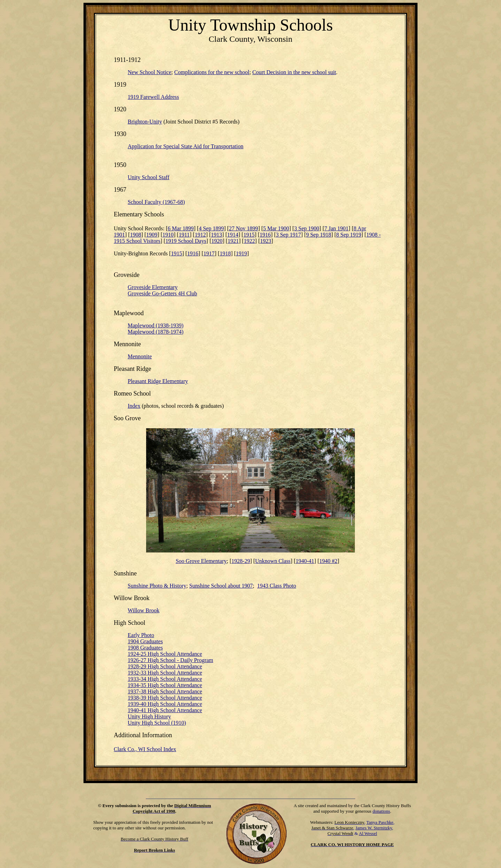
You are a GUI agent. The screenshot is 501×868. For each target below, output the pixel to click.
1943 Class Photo (277, 586)
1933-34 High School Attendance (165, 679)
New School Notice (149, 72)
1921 (233, 241)
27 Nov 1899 (244, 228)
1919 (241, 253)
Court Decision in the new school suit (294, 72)
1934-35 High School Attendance (165, 685)
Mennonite (140, 356)
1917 (209, 253)
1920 (217, 241)
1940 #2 (328, 561)
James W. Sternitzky (374, 828)
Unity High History (149, 716)
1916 (265, 235)
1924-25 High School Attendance (165, 654)
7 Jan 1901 (336, 228)
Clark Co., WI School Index (145, 749)
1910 (168, 235)
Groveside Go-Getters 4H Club (162, 293)
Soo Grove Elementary (201, 561)
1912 (200, 235)
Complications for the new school (212, 72)
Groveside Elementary (153, 287)
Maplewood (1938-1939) (156, 325)
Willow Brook (144, 610)
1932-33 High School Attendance (165, 673)
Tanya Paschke (380, 822)
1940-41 (305, 561)
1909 (152, 235)
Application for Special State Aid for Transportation (185, 146)
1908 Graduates (145, 648)
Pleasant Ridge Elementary (158, 381)
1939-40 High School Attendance (165, 704)
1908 (136, 235)
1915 (249, 235)
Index (134, 406)
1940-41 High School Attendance (165, 710)
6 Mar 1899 (181, 228)
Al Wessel (368, 833)
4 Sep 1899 (211, 228)
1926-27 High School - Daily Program (170, 660)
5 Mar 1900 (276, 228)
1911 (184, 235)
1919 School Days (186, 241)
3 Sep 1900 (307, 228)
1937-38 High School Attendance (165, 691)
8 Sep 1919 (349, 235)
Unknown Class (273, 561)
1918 (225, 253)
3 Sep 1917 (288, 235)
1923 (265, 241)
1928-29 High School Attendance (165, 666)
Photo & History (157, 586)
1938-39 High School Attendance (165, 698)
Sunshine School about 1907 (221, 586)
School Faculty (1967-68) (156, 202)
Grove (133, 418)
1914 (233, 235)
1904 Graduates (145, 641)
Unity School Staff (149, 177)
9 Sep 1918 (319, 235)
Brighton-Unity (145, 122)
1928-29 (241, 561)
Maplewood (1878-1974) (156, 332)
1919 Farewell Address (153, 97)
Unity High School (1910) (157, 723)
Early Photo (141, 635)
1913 (216, 235)
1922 (249, 241)
